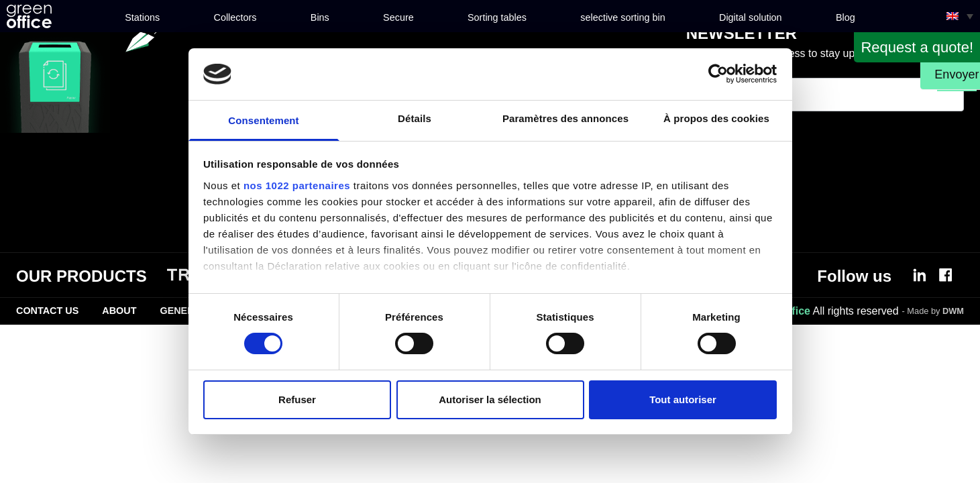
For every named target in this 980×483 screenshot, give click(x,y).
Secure (398, 17)
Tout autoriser (683, 399)
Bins (320, 17)
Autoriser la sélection (490, 399)
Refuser (297, 399)
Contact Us (47, 311)
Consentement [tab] (263, 120)
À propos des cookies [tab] (716, 118)
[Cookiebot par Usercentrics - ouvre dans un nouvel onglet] (718, 74)
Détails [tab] (415, 118)
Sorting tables (497, 17)
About (119, 311)
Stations (142, 17)
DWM (953, 311)
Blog (846, 17)
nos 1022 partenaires (297, 185)
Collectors (235, 17)
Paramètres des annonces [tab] (565, 118)
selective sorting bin (622, 17)
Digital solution (751, 17)
